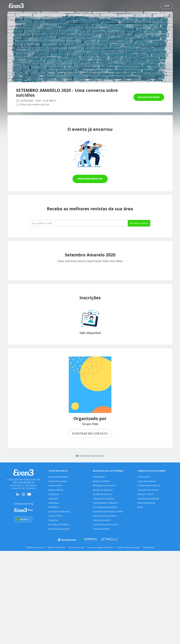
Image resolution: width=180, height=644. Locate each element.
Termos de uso (76, 548)
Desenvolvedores (146, 503)
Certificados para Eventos (106, 525)
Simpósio (53, 499)
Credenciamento (101, 529)
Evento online (55, 486)
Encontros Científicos (59, 525)
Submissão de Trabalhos (105, 503)
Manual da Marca (56, 548)
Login (167, 6)
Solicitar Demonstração (149, 486)
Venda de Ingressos (103, 490)
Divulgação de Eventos (104, 486)
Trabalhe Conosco (35, 548)
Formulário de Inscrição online (108, 512)
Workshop (54, 507)
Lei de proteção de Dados (101, 548)
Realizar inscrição (149, 97)
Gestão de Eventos (102, 494)
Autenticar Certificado (148, 499)
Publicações (99, 477)
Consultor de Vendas (148, 490)
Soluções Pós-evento (104, 499)
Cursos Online (56, 516)
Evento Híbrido (56, 490)
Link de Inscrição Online (105, 516)
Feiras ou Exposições (59, 529)
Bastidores (149, 548)
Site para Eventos (102, 520)
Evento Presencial (57, 481)
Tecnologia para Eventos (105, 507)
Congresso (54, 494)
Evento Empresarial (58, 477)
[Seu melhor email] (79, 223)
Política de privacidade (129, 548)
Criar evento (144, 477)
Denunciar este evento (90, 456)
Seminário (54, 503)
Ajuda (140, 507)
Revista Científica (101, 481)
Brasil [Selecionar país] (23, 519)
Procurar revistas (90, 179)
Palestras (53, 520)
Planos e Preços (145, 494)
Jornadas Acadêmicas (59, 512)
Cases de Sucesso (146, 481)
